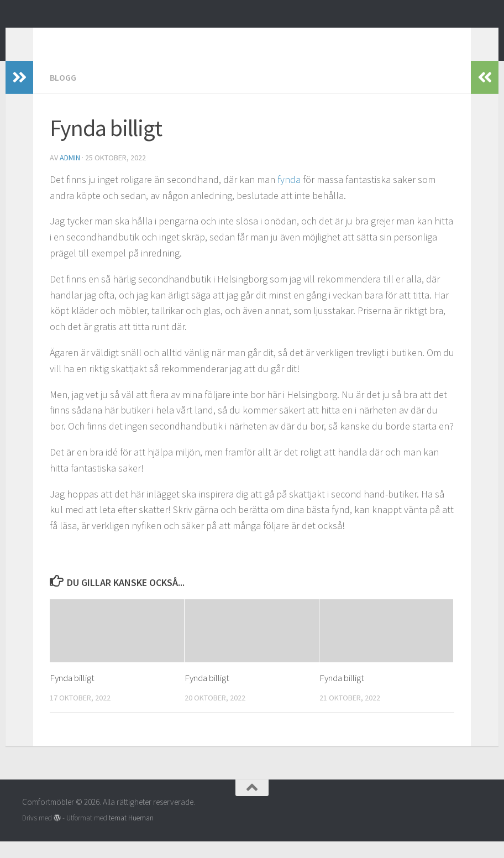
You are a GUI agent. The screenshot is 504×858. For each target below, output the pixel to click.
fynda (289, 196)
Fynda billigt (72, 694)
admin (70, 174)
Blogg (63, 94)
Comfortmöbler (99, 38)
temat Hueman (131, 835)
